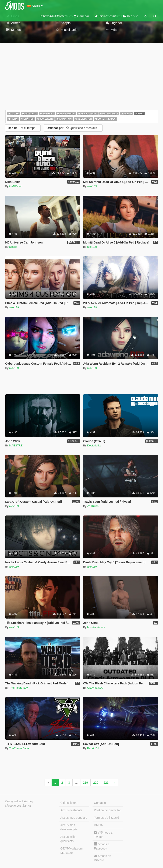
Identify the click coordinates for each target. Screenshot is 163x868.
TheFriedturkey (18, 688)
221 (106, 783)
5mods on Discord (103, 858)
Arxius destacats (71, 810)
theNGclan (16, 186)
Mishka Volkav (96, 627)
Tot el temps (23, 128)
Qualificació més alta (73, 128)
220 (96, 783)
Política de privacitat (107, 810)
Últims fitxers (69, 803)
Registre (130, 16)
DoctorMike (94, 445)
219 (85, 783)
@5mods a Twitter (103, 835)
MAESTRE (16, 445)
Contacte (100, 803)
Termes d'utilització (107, 818)
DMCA (98, 825)
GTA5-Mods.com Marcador (72, 851)
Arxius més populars (74, 818)
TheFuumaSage (19, 748)
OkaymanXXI (95, 688)
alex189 (92, 186)
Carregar (81, 16)
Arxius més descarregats (69, 827)
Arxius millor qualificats (69, 839)
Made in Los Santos (18, 806)
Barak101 (93, 748)
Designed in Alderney (19, 801)
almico (13, 247)
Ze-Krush (93, 506)
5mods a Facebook (102, 846)
